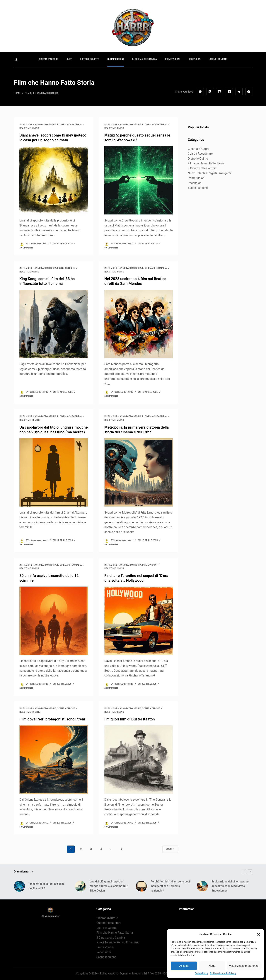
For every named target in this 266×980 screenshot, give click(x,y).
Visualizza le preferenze (244, 966)
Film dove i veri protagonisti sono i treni (52, 719)
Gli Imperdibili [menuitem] (116, 59)
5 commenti (111, 248)
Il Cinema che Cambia (69, 125)
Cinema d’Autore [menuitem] (49, 59)
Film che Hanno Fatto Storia (39, 125)
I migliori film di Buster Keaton (130, 719)
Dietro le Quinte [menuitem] (89, 59)
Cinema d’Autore (199, 149)
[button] (259, 934)
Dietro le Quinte (198, 159)
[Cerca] (15, 59)
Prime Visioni (150, 565)
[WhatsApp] (249, 92)
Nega (212, 966)
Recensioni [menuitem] (195, 59)
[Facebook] (200, 92)
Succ (170, 849)
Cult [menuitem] (69, 59)
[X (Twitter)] (210, 92)
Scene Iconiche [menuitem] (218, 59)
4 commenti (26, 248)
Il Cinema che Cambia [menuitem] (145, 59)
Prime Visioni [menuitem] (173, 59)
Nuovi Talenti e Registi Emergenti (209, 173)
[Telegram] (239, 92)
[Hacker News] (229, 92)
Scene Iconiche (66, 268)
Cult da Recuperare (200, 154)
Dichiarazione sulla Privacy (223, 973)
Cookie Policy (202, 973)
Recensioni (195, 183)
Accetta (184, 966)
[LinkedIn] (220, 92)
